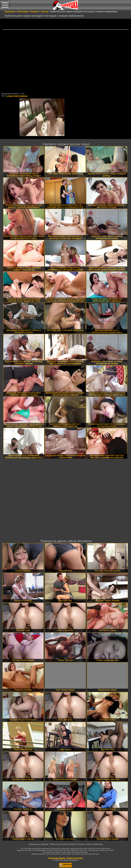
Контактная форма (57, 858)
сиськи (10, 96)
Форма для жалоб (75, 858)
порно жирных (21, 96)
